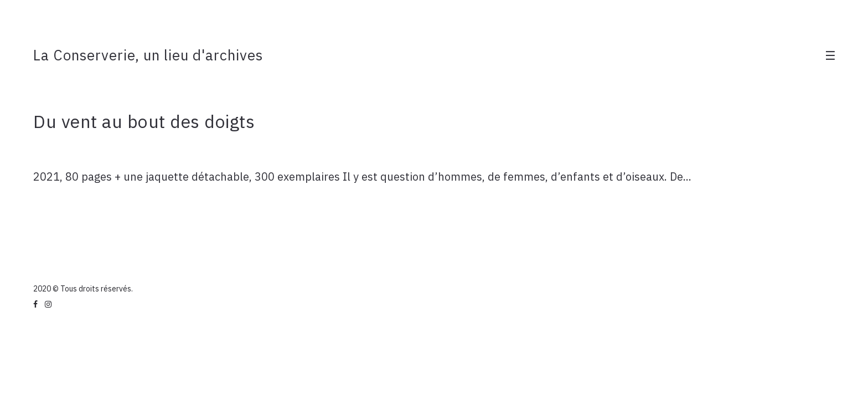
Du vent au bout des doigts (144, 121)
